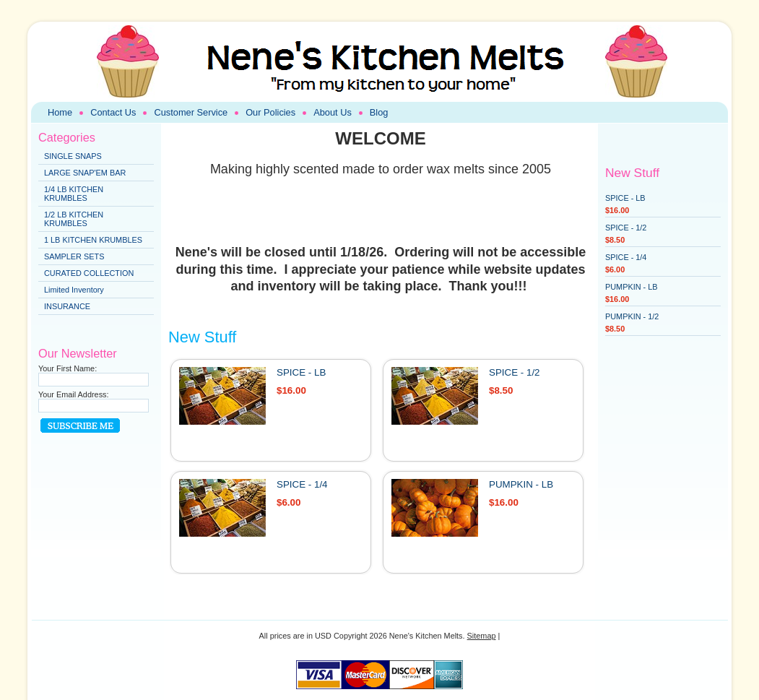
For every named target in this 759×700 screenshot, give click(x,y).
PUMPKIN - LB (521, 484)
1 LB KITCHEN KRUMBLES (93, 240)
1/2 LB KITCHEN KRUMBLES (74, 219)
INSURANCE (67, 306)
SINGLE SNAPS (73, 156)
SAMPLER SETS (74, 256)
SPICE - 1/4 (302, 484)
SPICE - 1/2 (515, 372)
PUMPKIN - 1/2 (632, 316)
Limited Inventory (74, 290)
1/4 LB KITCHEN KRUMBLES (74, 194)
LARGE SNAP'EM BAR (85, 173)
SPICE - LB (301, 372)
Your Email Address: (74, 394)
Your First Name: (68, 368)
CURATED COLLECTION (89, 273)
